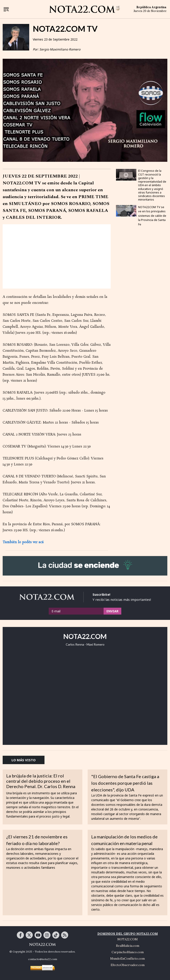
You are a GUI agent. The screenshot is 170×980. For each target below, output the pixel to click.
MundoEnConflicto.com (127, 959)
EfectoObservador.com (128, 965)
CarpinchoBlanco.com (128, 952)
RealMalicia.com (128, 946)
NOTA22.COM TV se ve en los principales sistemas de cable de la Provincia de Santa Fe (152, 216)
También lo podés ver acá (23, 542)
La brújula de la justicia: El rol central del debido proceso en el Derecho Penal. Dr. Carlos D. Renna (41, 781)
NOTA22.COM (127, 939)
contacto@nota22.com (43, 959)
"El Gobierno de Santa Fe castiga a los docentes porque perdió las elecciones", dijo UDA (125, 783)
